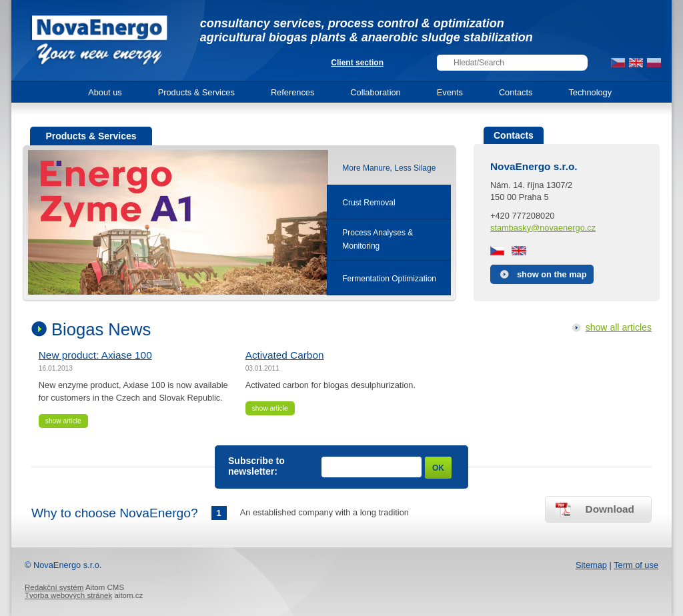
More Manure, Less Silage (389, 168)
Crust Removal (369, 203)
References (292, 92)
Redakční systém (54, 587)
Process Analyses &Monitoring (378, 239)
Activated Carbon (285, 355)
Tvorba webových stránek (68, 595)
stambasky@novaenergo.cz (543, 228)
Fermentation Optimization (389, 279)
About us (105, 92)
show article (63, 421)
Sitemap (591, 565)
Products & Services (196, 92)
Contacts (516, 92)
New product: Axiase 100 (95, 355)
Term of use (636, 565)
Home (41, 92)
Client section (357, 63)
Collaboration (375, 92)
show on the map (552, 274)
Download (610, 509)
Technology (590, 92)
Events (450, 92)
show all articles (619, 327)
